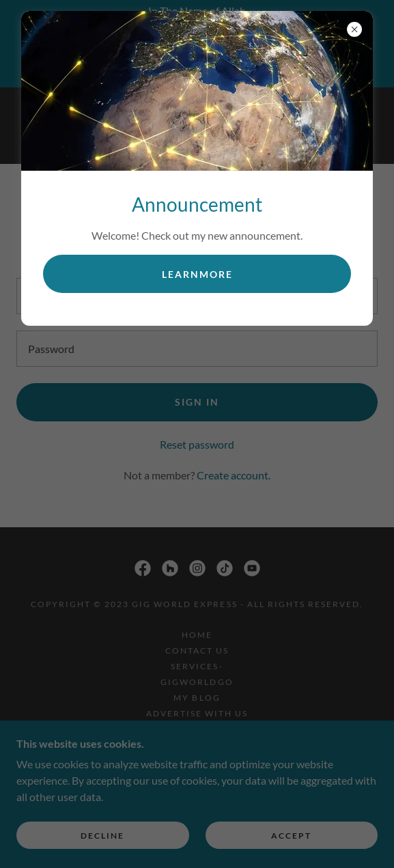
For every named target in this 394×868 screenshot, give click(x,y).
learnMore (197, 274)
